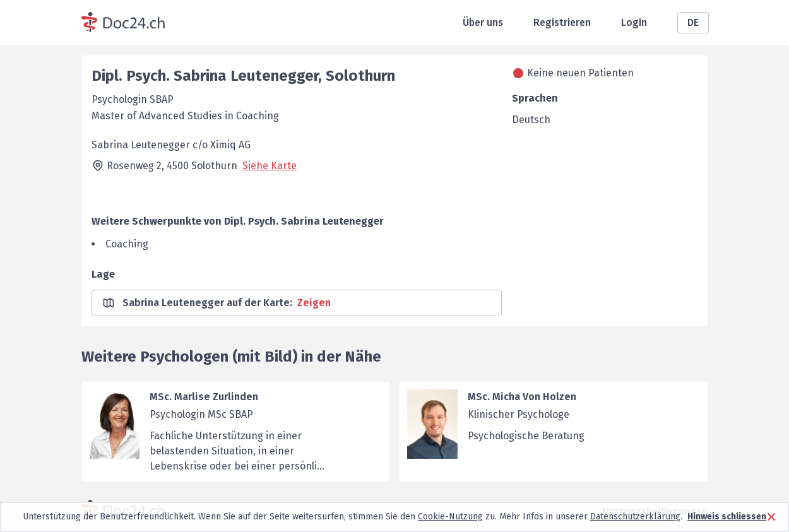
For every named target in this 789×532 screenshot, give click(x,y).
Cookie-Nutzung (450, 517)
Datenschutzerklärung (635, 517)
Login (634, 22)
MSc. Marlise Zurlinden (204, 397)
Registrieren (562, 22)
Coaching (127, 244)
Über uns (483, 22)
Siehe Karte (270, 166)
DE (693, 22)
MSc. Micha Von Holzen (522, 397)
